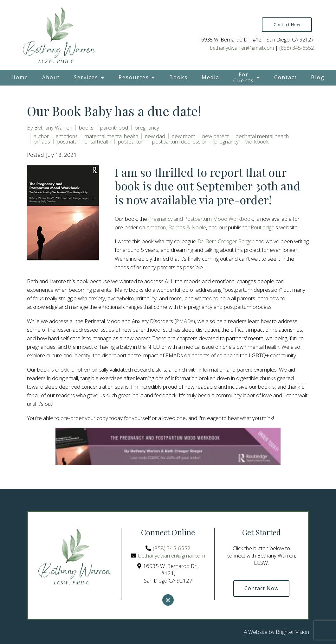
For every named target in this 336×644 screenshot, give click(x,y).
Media (210, 77)
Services (86, 77)
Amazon (156, 227)
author (41, 136)
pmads (42, 141)
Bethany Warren (53, 128)
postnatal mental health (84, 141)
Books (178, 77)
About (51, 77)
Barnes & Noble (187, 227)
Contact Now (287, 25)
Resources (134, 77)
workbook (257, 141)
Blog (318, 77)
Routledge (263, 227)
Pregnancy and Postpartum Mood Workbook (201, 219)
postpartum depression (180, 141)
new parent (216, 136)
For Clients (244, 77)
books (86, 128)
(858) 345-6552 (297, 48)
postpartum (132, 141)
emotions (67, 136)
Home (20, 77)
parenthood (114, 128)
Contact (286, 77)
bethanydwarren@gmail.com (242, 48)
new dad (155, 136)
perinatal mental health (262, 136)
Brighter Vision (292, 632)
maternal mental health (111, 136)
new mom (184, 136)
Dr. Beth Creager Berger (226, 241)
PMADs (185, 321)
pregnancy (147, 128)
